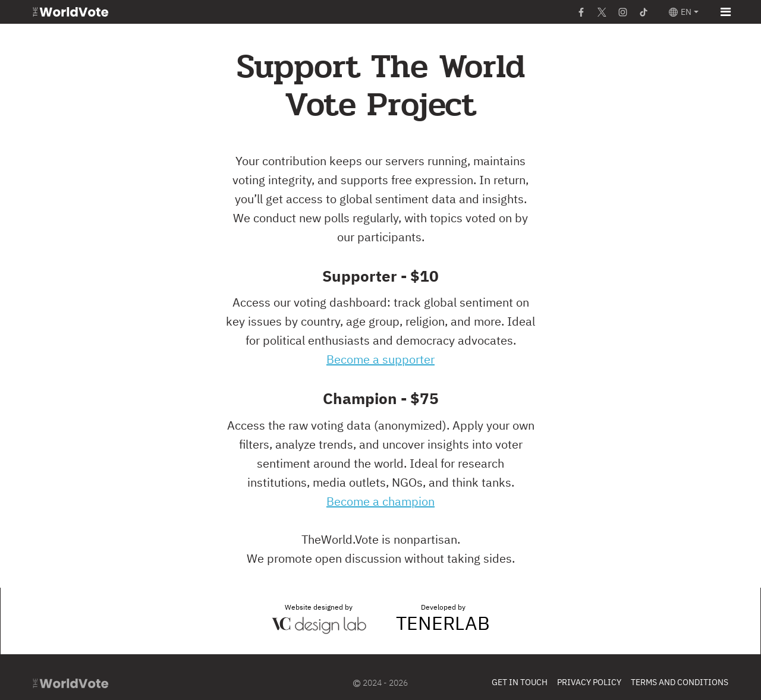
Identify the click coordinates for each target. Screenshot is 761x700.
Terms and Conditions (680, 683)
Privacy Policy (589, 683)
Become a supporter (380, 360)
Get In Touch (520, 683)
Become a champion (380, 502)
